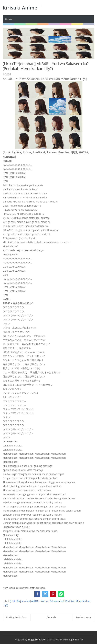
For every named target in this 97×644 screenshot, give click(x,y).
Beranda (51, 617)
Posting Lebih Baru (17, 617)
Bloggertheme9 (36, 640)
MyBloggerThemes (73, 640)
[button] (37, 594)
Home (9, 19)
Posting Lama (83, 617)
